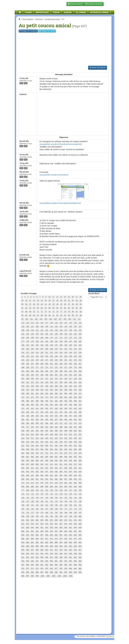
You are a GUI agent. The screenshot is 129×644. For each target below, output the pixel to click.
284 (37, 371)
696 (80, 487)
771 (66, 509)
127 (32, 327)
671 (23, 483)
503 (28, 434)
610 (42, 464)
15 (69, 297)
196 (51, 345)
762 (23, 509)
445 (61, 416)
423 (80, 408)
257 (32, 364)
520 (47, 438)
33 (77, 300)
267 (80, 364)
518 (37, 438)
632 (23, 472)
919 (28, 554)
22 (34, 300)
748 (80, 501)
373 (28, 397)
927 (66, 554)
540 (80, 442)
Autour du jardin (99, 12)
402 (42, 405)
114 (32, 323)
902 (70, 546)
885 (51, 542)
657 (80, 475)
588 (61, 457)
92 (57, 315)
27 (53, 300)
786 (75, 513)
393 (61, 401)
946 (32, 561)
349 (37, 390)
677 (51, 483)
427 (37, 412)
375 (37, 397)
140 (32, 330)
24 (42, 300)
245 (37, 360)
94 (65, 315)
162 (75, 334)
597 (42, 461)
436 (80, 412)
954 (70, 561)
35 (22, 304)
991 (61, 572)
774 (80, 509)
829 (32, 528)
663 (47, 479)
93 (61, 315)
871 (47, 539)
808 (56, 520)
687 (37, 487)
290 (66, 371)
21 (30, 300)
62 (65, 308)
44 (57, 304)
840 (23, 531)
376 (42, 397)
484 (61, 427)
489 (23, 431)
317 (70, 379)
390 (47, 401)
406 (61, 405)
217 (28, 353)
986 (37, 572)
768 (51, 509)
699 (32, 490)
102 (36, 319)
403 (47, 405)
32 (73, 300)
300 (51, 375)
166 (32, 338)
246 (42, 360)
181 (42, 341)
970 (23, 568)
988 (47, 572)
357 (75, 390)
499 (70, 431)
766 (42, 509)
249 (56, 360)
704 (56, 490)
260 (47, 364)
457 (56, 420)
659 (28, 479)
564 (70, 449)
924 (51, 554)
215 (80, 349)
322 (32, 382)
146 (61, 330)
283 (32, 371)
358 (80, 390)
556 (32, 449)
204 (28, 349)
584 (42, 457)
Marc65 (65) (24, 141)
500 (75, 431)
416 (47, 408)
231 (32, 356)
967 (70, 565)
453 (37, 420)
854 (28, 535)
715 (47, 494)
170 (51, 338)
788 (23, 516)
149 (75, 330)
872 (51, 539)
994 (75, 572)
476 (23, 427)
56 (42, 308)
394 (66, 401)
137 (80, 327)
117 (47, 323)
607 (28, 464)
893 (28, 546)
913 (61, 550)
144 (51, 330)
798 (70, 516)
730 (56, 498)
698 (28, 490)
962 (47, 565)
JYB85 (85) (24, 220)
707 (70, 490)
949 (47, 561)
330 (70, 382)
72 (42, 312)
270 (32, 367)
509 (56, 434)
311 (42, 379)
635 (37, 472)
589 (66, 457)
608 (32, 464)
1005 (71, 576)
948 (42, 561)
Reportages (42, 12)
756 (56, 505)
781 (51, 513)
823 (66, 524)
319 (80, 379)
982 (80, 568)
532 (42, 442)
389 (42, 401)
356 (70, 390)
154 (37, 334)
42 (50, 304)
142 (42, 330)
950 (51, 561)
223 (56, 353)
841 (28, 531)
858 (47, 535)
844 (42, 531)
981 (75, 568)
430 (51, 412)
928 (70, 554)
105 (51, 319)
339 (51, 386)
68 (26, 312)
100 (27, 319)
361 (32, 394)
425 (28, 412)
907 (32, 550)
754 (47, 505)
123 (75, 323)
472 (66, 423)
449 (80, 416)
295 (28, 375)
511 (66, 434)
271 (37, 367)
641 (66, 472)
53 (30, 308)
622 (37, 468)
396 (75, 401)
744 (61, 501)
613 (56, 464)
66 (81, 308)
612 (51, 464)
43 (53, 304)
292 (75, 371)
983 (23, 572)
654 (66, 475)
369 (70, 394)
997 (28, 576)
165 (28, 338)
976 (51, 568)
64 (73, 308)
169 (47, 338)
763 (28, 509)
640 (61, 472)
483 (56, 427)
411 (23, 408)
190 (23, 345)
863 (70, 535)
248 (51, 360)
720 (70, 494)
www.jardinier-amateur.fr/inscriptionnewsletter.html (60, 203)
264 (66, 364)
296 (32, 375)
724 (28, 498)
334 (28, 386)
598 (47, 461)
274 (51, 367)
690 (51, 487)
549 (61, 446)
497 (61, 431)
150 (80, 330)
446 (66, 416)
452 (32, 420)
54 (34, 308)
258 (37, 364)
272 (42, 367)
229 (23, 356)
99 (22, 319)
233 (42, 356)
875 (66, 539)
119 (56, 323)
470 (56, 423)
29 (61, 300)
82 (81, 312)
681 (70, 483)
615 (66, 464)
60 (57, 308)
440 (37, 416)
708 (75, 490)
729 (51, 498)
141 (37, 330)
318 (75, 379)
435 (75, 412)
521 (51, 438)
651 (51, 475)
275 (56, 367)
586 (51, 457)
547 (51, 446)
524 (66, 438)
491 (32, 431)
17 (77, 297)
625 (51, 468)
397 (80, 401)
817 (37, 524)
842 (32, 531)
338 (47, 386)
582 (32, 457)
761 (80, 505)
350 (42, 390)
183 (51, 341)
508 (51, 434)
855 (32, 535)
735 (80, 498)
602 (66, 461)
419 (61, 408)
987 (42, 572)
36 (26, 304)
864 (75, 535)
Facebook (28, 31)
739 (37, 501)
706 (66, 490)
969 (80, 565)
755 (51, 505)
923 (47, 554)
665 (56, 479)
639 (56, 472)
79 (69, 312)
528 (23, 442)
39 (38, 304)
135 (70, 327)
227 (75, 353)
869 (37, 539)
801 (23, 520)
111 (79, 319)
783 (61, 513)
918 (23, 554)
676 (47, 483)
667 (66, 479)
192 (32, 345)
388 (37, 401)
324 (42, 382)
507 (47, 434)
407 (66, 405)
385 (23, 401)
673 (32, 483)
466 (37, 423)
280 (80, 367)
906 (28, 550)
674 (37, 483)
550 (66, 446)
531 (37, 442)
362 (37, 394)
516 (28, 438)
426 (32, 412)
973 (37, 568)
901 (66, 546)
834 (56, 528)
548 (56, 446)
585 (47, 457)
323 (37, 382)
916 (75, 550)
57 (46, 308)
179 (32, 341)
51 (22, 308)
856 (37, 535)
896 (42, 546)
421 (70, 408)
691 (56, 487)
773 (75, 509)
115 (37, 323)
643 (75, 472)
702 (47, 490)
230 (28, 356)
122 (70, 323)
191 (28, 345)
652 (56, 475)
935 (42, 557)
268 (23, 367)
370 (75, 394)
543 (32, 446)
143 (47, 330)
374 (32, 397)
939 (61, 557)
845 (47, 531)
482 (51, 427)
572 (47, 453)
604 (75, 461)
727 (42, 498)
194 (42, 345)
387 (32, 401)
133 (61, 327)
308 (28, 379)
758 (66, 505)
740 (42, 501)
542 (28, 446)
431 (56, 412)
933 (32, 557)
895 (37, 546)
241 (80, 356)
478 (32, 427)
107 (60, 319)
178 (28, 341)
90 (50, 315)
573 (51, 453)
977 (56, 568)
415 (42, 408)
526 (75, 438)
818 (42, 524)
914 (66, 550)
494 (47, 431)
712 (32, 494)
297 (37, 375)
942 (75, 557)
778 (37, 513)
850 (70, 531)
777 (32, 513)
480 (42, 427)
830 (37, 528)
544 (37, 446)
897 (47, 546)
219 (37, 353)
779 (42, 513)
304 (70, 375)
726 (37, 498)
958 (28, 565)
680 (66, 483)
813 (80, 520)
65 (77, 308)
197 (56, 345)
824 (70, 524)
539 (75, 442)
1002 (54, 576)
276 (61, 367)
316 (66, 379)
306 (80, 375)
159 (61, 334)
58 (50, 308)
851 (75, 531)
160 (66, 334)
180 (37, 341)
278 (70, 367)
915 (70, 550)
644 (80, 472)
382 (70, 397)
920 (32, 554)
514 (80, 434)
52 (26, 308)
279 (75, 367)
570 (37, 453)
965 (61, 565)
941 (70, 557)
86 (34, 315)
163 (80, 334)
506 (42, 434)
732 (66, 498)
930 (80, 554)
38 (34, 304)
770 (61, 509)
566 (80, 449)
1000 (42, 576)
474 (75, 423)
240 (75, 356)
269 (28, 367)
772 (70, 509)
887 (61, 542)
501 (80, 431)
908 (37, 550)
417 (51, 408)
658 (23, 479)
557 (37, 449)
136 (75, 327)
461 (75, 420)
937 (51, 557)
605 (80, 461)
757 (61, 505)
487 (75, 427)
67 (22, 312)
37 (30, 304)
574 (56, 453)
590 (70, 457)
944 (23, 561)
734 (75, 498)
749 (23, 505)
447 (70, 416)
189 (80, 341)
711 (28, 494)
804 (37, 520)
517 (32, 438)
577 (70, 453)
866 (23, 539)
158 (56, 334)
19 (22, 300)
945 (28, 561)
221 (47, 353)
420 (66, 408)
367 (61, 394)
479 (37, 427)
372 (23, 397)
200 (70, 345)
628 (66, 468)
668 (70, 479)
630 (75, 468)
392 (56, 401)
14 (65, 297)
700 (37, 490)
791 (37, 516)
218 (32, 353)
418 (56, 408)
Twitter (47, 31)
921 (37, 554)
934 (37, 557)
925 (56, 554)
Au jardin (81, 12)
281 (23, 371)
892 (23, 546)
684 (23, 487)
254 (80, 360)
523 (61, 438)
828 (28, 528)
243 (28, 360)
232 (37, 356)
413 (32, 408)
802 (28, 520)
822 (61, 524)
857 (42, 535)
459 (66, 420)
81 (77, 312)
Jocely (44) (24, 78)
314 (56, 379)
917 (80, 550)
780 (47, 513)
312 (47, 379)
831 (42, 528)
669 (75, 479)
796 (61, 516)
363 (42, 394)
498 (66, 431)
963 (51, 565)
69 (30, 312)
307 (23, 379)
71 (38, 312)
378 (51, 397)
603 (70, 461)
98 (81, 315)
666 (61, 479)
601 (61, 461)
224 (61, 353)
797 (66, 516)
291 (70, 371)
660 (32, 479)
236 (56, 356)
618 (80, 464)
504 (32, 434)
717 (56, 494)
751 (32, 505)
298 (42, 375)
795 (56, 516)
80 (73, 312)
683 (80, 483)
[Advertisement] (64, 49)
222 (51, 353)
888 (66, 542)
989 (51, 572)
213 (70, 349)
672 (28, 483)
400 (32, 405)
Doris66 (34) (24, 255)
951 (56, 561)
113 (28, 323)
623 (42, 468)
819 (47, 524)
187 (70, 341)
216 (23, 353)
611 (47, 464)
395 (70, 401)
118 (51, 323)
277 (66, 367)
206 (37, 349)
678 (56, 483)
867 (28, 539)
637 (47, 472)
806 (47, 520)
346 (23, 390)
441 (42, 416)
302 (61, 375)
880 (28, 542)
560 (51, 449)
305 (75, 375)
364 (47, 394)
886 (56, 542)
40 (42, 304)
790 (32, 516)
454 (42, 420)
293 (80, 371)
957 (23, 565)
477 (28, 427)
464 (28, 423)
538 (70, 442)
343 (70, 386)
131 (51, 327)
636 (42, 472)
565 (75, 449)
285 (42, 371)
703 (51, 490)
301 (56, 375)
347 (28, 390)
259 (42, 364)
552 (75, 446)
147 (66, 330)
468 (47, 423)
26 (50, 300)
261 (51, 364)
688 (42, 487)
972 (32, 568)
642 (70, 472)
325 (47, 382)
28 (57, 300)
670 (80, 479)
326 (51, 382)
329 (66, 382)
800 (80, 516)
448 (75, 416)
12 (57, 297)
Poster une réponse (98, 68)
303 (66, 375)
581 (28, 457)
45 (61, 304)
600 (56, 461)
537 (66, 442)
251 (66, 360)
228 (80, 353)
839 (80, 528)
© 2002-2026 (101, 636)
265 (70, 364)
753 (42, 505)
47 (69, 304)
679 (61, 483)
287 (51, 371)
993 (70, 572)
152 (28, 334)
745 (66, 501)
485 (66, 427)
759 (70, 505)
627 (61, 468)
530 (32, 442)
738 (32, 501)
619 (23, 468)
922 (42, 554)
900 (61, 546)
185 (61, 341)
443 (51, 416)
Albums (68, 12)
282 (28, 371)
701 (42, 490)
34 (81, 300)
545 (42, 446)
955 (75, 561)
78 (65, 312)
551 (70, 446)
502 (23, 434)
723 (23, 498)
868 (32, 539)
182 (47, 341)
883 (42, 542)
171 (56, 338)
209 (51, 349)
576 (66, 453)
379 (56, 397)
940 (66, 557)
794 (51, 516)
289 (61, 371)
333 (23, 386)
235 (51, 356)
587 (56, 457)
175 (75, 338)
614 (61, 464)
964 (56, 565)
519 (42, 438)
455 (47, 420)
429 (47, 412)
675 (42, 483)
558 (42, 449)
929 (75, 554)
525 (70, 438)
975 (47, 568)
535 (56, 442)
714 (42, 494)
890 (75, 542)
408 (70, 405)
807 (51, 520)
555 (28, 449)
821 (56, 524)
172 (61, 338)
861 (61, 535)
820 (51, 524)
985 (32, 572)
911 (51, 550)
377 (47, 397)
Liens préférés (90, 636)
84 (26, 315)
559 (47, 449)
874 (61, 539)
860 (56, 535)
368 (66, 394)
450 (23, 420)
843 (37, 531)
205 (32, 349)
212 (66, 349)
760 (75, 505)
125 (23, 327)
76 (57, 312)
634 (32, 472)
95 (69, 315)
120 (61, 323)
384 (80, 397)
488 (80, 427)
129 (42, 327)
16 (73, 297)
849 (66, 531)
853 (23, 535)
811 (70, 520)
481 (47, 427)
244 (32, 360)
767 (47, 509)
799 (75, 516)
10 (49, 297)
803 (32, 520)
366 (56, 394)
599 (51, 461)
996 (23, 576)
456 (51, 420)
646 (28, 475)
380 (61, 397)
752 (37, 505)
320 (23, 382)
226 (70, 353)
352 (51, 390)
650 (47, 475)
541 (23, 446)
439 (32, 416)
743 (56, 501)
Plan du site (81, 636)
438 (28, 416)
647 (32, 475)
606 (23, 464)
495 (51, 431)
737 (28, 501)
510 (61, 434)
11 (53, 297)
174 (70, 338)
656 (75, 475)
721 (75, 494)
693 (66, 487)
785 (70, 513)
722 (80, 494)
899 (56, 546)
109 (70, 319)
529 (28, 442)
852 (80, 531)
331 (75, 382)
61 (61, 308)
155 (42, 334)
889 (70, 542)
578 (75, 453)
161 (70, 334)
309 (32, 379)
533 (47, 442)
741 (47, 501)
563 (66, 449)
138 (23, 330)
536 (61, 442)
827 (23, 528)
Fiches (28, 12)
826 (80, 524)
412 (28, 408)
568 (28, 453)
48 (73, 304)
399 (28, 405)
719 (66, 494)
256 (28, 364)
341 (61, 386)
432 (61, 412)
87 (38, 315)
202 (80, 345)
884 (47, 542)
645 (23, 475)
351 (47, 390)
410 (80, 405)
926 (61, 554)
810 (66, 520)
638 (51, 472)
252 (70, 360)
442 (47, 416)
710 (23, 494)
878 (80, 539)
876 (70, 539)
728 (47, 498)
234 (47, 356)
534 (51, 442)
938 (56, 557)
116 (42, 323)
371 (80, 394)
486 (70, 427)
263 (61, 364)
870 (42, 539)
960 (37, 565)
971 (28, 568)
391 (51, 401)
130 (47, 327)
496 (56, 431)
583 (37, 457)
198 (61, 345)
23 (38, 300)
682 (75, 483)
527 (80, 438)
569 (32, 453)
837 (70, 528)
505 (37, 434)
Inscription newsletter (94, 4)
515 (23, 438)
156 (47, 334)
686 (32, 487)
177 (23, 341)
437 (23, 416)
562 (61, 449)
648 (37, 475)
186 (66, 341)
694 (70, 487)
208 (47, 349)
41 (46, 304)
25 (46, 300)
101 (31, 319)
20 (26, 300)
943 (80, 557)
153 (32, 334)
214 (75, 349)
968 (75, 565)
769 (56, 509)
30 (65, 300)
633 (28, 472)
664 (51, 479)
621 (32, 468)
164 (23, 338)
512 (70, 434)
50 (81, 304)
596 (37, 461)
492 (37, 431)
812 (75, 520)
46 (65, 304)
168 (42, 338)
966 (66, 565)
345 (80, 386)
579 (80, 453)
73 (46, 312)
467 (42, 423)
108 (65, 319)
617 (75, 464)
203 (23, 349)
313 (51, 379)
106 (55, 319)
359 (23, 394)
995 (80, 572)
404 (51, 405)
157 (51, 334)
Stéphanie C (110, 636)
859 (51, 535)
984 (28, 572)
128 (37, 327)
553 (80, 446)
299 (47, 375)
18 (80, 297)
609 (37, 464)
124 (80, 323)
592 (80, 457)
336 (37, 386)
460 (70, 420)
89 (46, 315)
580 (23, 457)
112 (23, 323)
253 (75, 360)
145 (56, 330)
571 (42, 453)
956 (80, 561)
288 (56, 371)
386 (28, 401)
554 (23, 449)
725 (32, 498)
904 (80, 546)
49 (77, 304)
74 (50, 312)
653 (61, 475)
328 (61, 382)
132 (56, 327)
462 (80, 420)
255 (23, 364)
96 (73, 315)
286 (47, 371)
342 (66, 386)
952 (61, 561)
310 (37, 379)
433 (66, 412)
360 (28, 394)
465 (32, 423)
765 (37, 509)
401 (37, 405)
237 (61, 356)
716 (51, 494)
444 (56, 416)
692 (61, 487)
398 (23, 405)
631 (80, 468)
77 (61, 312)
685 (28, 487)
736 (23, 501)
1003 (59, 576)
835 (61, 528)
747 (75, 501)
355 (66, 390)
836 (66, 528)
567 (23, 453)
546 (47, 446)
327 (56, 382)
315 (61, 379)
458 (61, 420)
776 (28, 513)
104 (46, 319)
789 (28, 516)
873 (56, 539)
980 (70, 568)
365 (51, 394)
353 (56, 390)
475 (80, 423)
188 (75, 341)
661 (37, 479)
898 (51, 546)
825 (75, 524)
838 (75, 528)
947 (37, 561)
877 (75, 539)
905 (23, 550)
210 (56, 349)
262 (56, 364)
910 (47, 550)
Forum (56, 12)
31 (69, 300)
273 (47, 367)
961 (42, 565)
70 (34, 312)
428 (42, 412)
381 (66, 397)
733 (70, 498)
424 (23, 412)
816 (32, 524)
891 (80, 542)
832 (47, 528)
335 (32, 386)
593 (23, 461)
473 (70, 423)
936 (47, 557)
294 (23, 375)
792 (42, 516)
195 (47, 345)
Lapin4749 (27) (25, 271)
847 (56, 531)
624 (47, 468)
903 (75, 546)
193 (37, 345)
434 (70, 412)
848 (61, 531)
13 (61, 297)
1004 (65, 576)
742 (51, 501)
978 (61, 568)
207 (42, 349)
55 (38, 308)
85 (30, 315)
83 (22, 315)
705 (61, 490)
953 (66, 561)
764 (32, 509)
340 (56, 386)
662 (42, 479)
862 (66, 535)
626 (56, 468)
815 (28, 524)
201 (75, 345)
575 (61, 453)
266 (75, 364)
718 (61, 494)
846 (51, 531)
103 (41, 319)
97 (77, 315)
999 (37, 576)
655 (70, 475)
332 (80, 382)
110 (74, 319)
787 (80, 513)
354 (61, 390)
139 (28, 330)
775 (23, 513)
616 (70, 464)
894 (32, 546)
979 (66, 568)
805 (42, 520)
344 (75, 386)
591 (75, 457)
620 (28, 468)
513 (75, 434)
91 (53, 315)
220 (42, 353)
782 (56, 513)
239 (70, 356)
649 (42, 475)
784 (66, 513)
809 (61, 520)
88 (42, 315)
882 (37, 542)
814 (23, 524)
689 (47, 487)
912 (56, 550)
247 (47, 360)
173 (66, 338)
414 (37, 408)
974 (42, 568)
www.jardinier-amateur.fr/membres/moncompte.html (61, 144)
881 (32, 542)
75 (53, 312)
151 (23, 334)
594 (28, 461)
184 (56, 341)
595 (32, 461)
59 (53, 308)
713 (37, 494)
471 (61, 423)
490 (28, 431)
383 (75, 397)
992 (66, 572)
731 (61, 498)
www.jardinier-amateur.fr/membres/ (54, 175)
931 (23, 557)
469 (51, 423)
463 (23, 423)
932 (28, 557)
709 (80, 490)
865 (80, 535)
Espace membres (75, 4)
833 (51, 528)
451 (28, 420)
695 (75, 487)
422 (75, 408)
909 (42, 550)
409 (75, 405)
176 (80, 338)
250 (61, 360)
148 (70, 330)
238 (66, 356)
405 (56, 405)
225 (66, 353)
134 (66, 327)
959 (32, 565)
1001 (48, 576)
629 (70, 468)
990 (56, 572)
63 (69, 308)
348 (32, 390)
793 (47, 516)
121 (66, 323)
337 (42, 386)
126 (28, 327)
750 (28, 505)
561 (56, 449)
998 (32, 576)
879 (23, 542)
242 (23, 360)
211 (61, 349)
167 (37, 338)
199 (66, 345)
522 (56, 438)
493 (42, 431)
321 (28, 382)
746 (70, 501)
